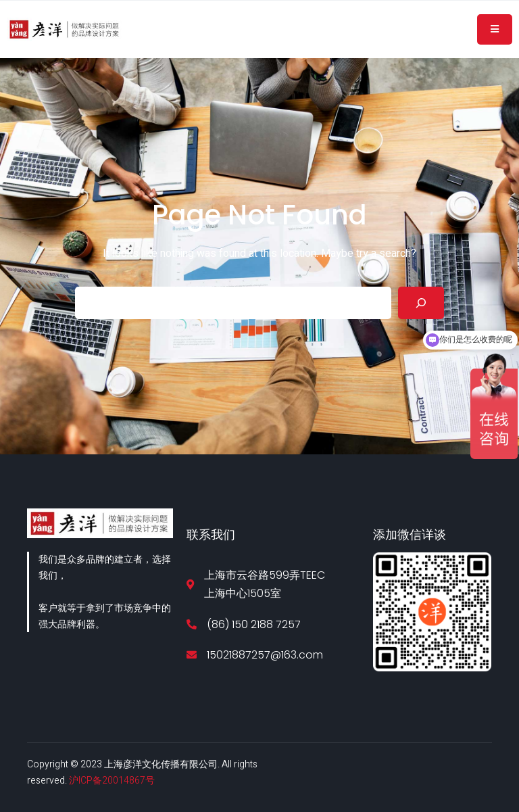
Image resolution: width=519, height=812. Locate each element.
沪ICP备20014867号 (112, 781)
